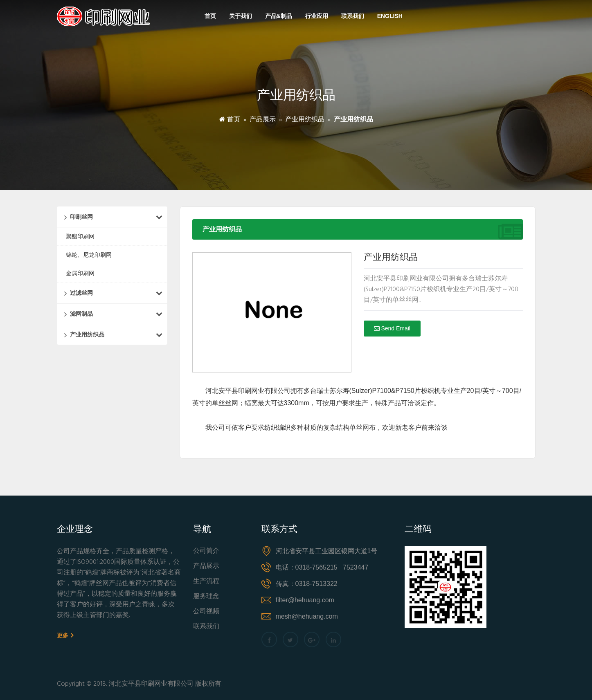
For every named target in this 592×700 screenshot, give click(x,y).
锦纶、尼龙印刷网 (89, 255)
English (390, 16)
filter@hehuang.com (305, 600)
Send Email (392, 328)
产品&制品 (279, 16)
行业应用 (317, 16)
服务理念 (206, 597)
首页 (210, 16)
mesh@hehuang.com (307, 616)
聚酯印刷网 (80, 236)
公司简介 (206, 551)
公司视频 (206, 612)
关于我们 (241, 16)
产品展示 (263, 120)
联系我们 (353, 16)
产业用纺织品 (305, 120)
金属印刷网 (80, 273)
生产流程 (206, 582)
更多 (65, 635)
